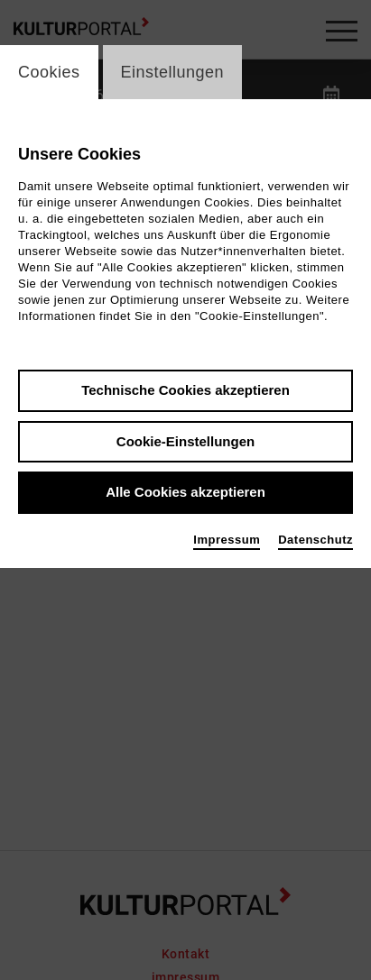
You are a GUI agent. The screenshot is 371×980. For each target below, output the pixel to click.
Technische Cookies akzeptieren (185, 390)
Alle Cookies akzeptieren (185, 492)
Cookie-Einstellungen (185, 441)
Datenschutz (315, 540)
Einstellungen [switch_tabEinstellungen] (173, 72)
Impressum (227, 540)
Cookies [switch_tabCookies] (49, 72)
